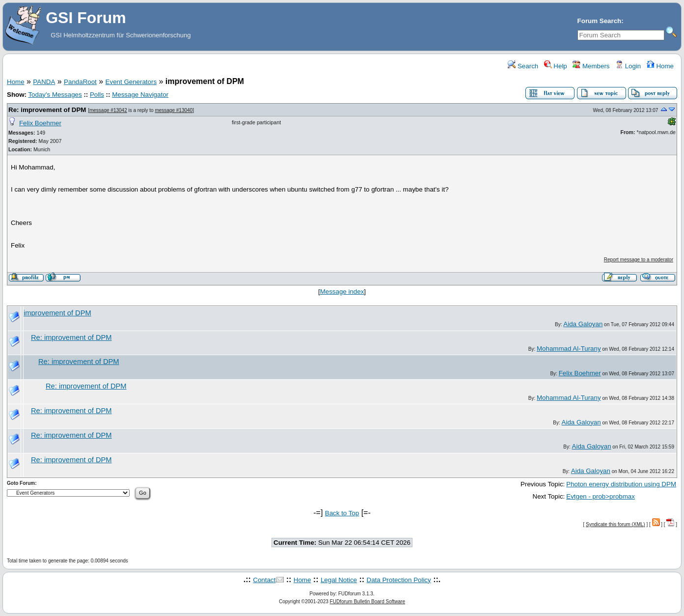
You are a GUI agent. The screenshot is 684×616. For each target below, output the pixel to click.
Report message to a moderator (639, 260)
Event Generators (131, 82)
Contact (264, 580)
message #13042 (108, 110)
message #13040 (174, 110)
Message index (342, 292)
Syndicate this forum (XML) (616, 524)
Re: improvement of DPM (47, 110)
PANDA (44, 82)
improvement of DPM (57, 313)
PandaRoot (80, 82)
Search (523, 66)
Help (556, 66)
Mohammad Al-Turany (569, 349)
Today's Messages (55, 95)
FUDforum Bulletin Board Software (368, 602)
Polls (97, 95)
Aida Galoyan (583, 324)
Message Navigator (140, 95)
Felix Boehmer (40, 123)
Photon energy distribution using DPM (621, 484)
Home (660, 66)
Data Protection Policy (399, 580)
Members (591, 66)
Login (628, 66)
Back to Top (342, 513)
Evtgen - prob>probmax (601, 496)
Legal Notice (339, 580)
